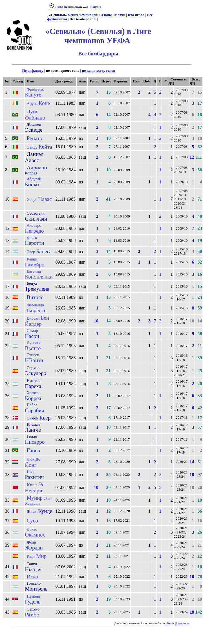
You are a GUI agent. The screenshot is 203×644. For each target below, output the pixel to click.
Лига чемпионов (66, 7)
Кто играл (136, 15)
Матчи (120, 15)
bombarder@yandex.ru (176, 623)
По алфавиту (33, 71)
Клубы (96, 7)
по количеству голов (99, 71)
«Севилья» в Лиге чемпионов (73, 15)
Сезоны (105, 15)
